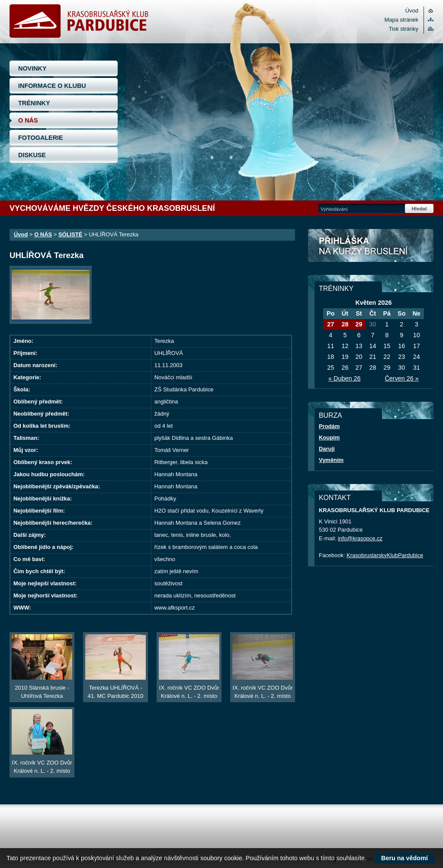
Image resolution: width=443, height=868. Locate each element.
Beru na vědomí (404, 858)
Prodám (329, 426)
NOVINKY (32, 68)
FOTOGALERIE (41, 138)
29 (359, 324)
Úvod (412, 11)
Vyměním (331, 460)
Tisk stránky (403, 29)
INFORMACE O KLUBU (52, 86)
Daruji (327, 449)
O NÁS (28, 120)
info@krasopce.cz (360, 538)
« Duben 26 (344, 378)
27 (331, 324)
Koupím (329, 437)
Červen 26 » (401, 378)
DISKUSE (32, 155)
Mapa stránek (401, 20)
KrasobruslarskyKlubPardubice (385, 555)
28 (345, 324)
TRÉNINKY (34, 103)
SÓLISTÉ (70, 234)
